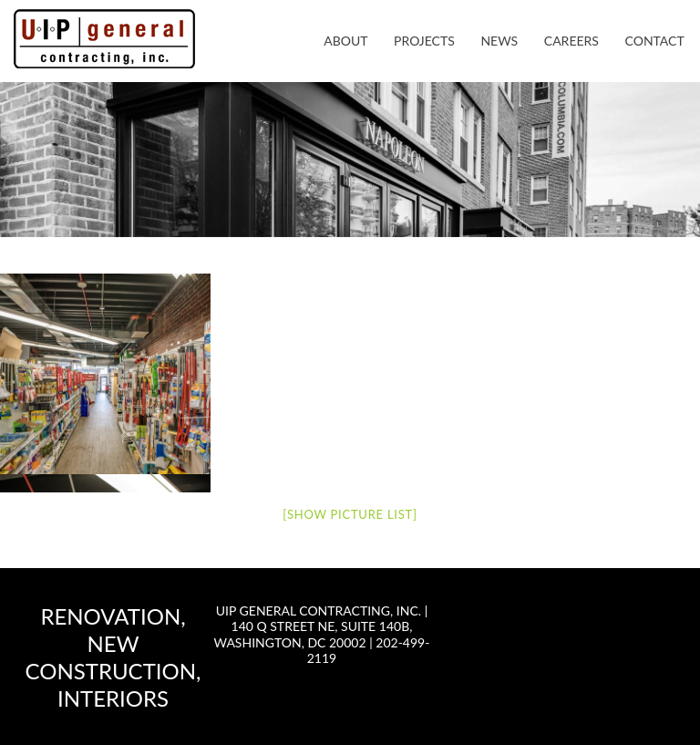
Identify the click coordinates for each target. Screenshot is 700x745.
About (345, 41)
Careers (571, 41)
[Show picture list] (350, 514)
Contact (655, 41)
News (499, 41)
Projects (424, 41)
